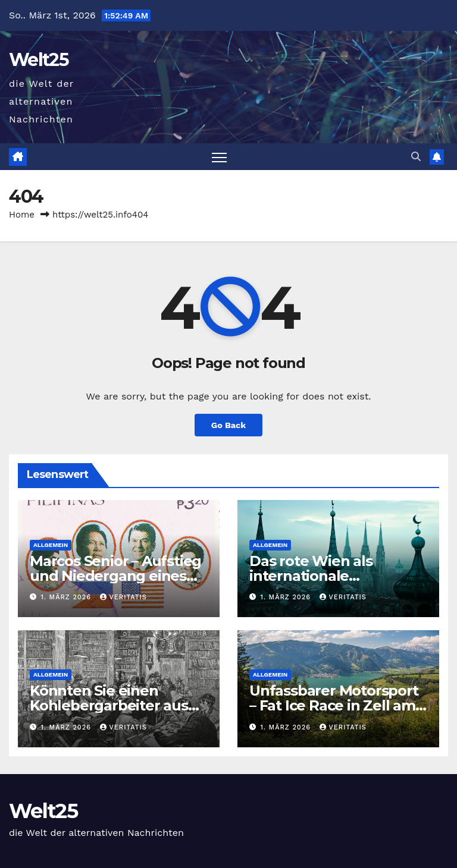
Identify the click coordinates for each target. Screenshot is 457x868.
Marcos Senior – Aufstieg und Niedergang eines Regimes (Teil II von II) (115, 576)
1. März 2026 (68, 597)
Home (22, 215)
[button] (416, 157)
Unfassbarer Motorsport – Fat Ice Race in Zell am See (334, 705)
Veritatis (123, 597)
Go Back (228, 425)
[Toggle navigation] (219, 157)
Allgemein (51, 545)
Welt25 (39, 60)
